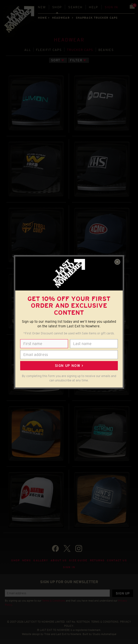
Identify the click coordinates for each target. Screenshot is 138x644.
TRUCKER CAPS (80, 50)
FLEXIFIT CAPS (49, 50)
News (27, 560)
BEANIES (106, 50)
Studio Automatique (104, 634)
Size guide (78, 560)
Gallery (41, 560)
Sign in (111, 7)
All (28, 50)
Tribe (47, 634)
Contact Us (117, 560)
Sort (56, 60)
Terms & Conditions (54, 601)
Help (93, 7)
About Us (59, 560)
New (42, 7)
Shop (57, 7)
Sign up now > (69, 366)
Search (75, 7)
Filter (76, 60)
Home (42, 18)
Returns (97, 560)
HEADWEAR (61, 18)
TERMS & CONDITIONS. (105, 622)
